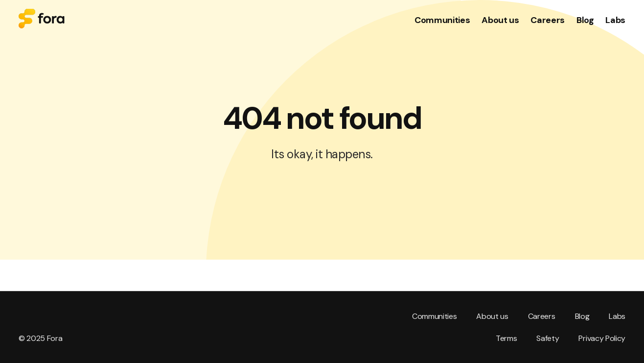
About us (492, 316)
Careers (542, 316)
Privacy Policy (602, 338)
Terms (506, 338)
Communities (434, 316)
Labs (617, 316)
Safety (548, 338)
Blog (582, 316)
